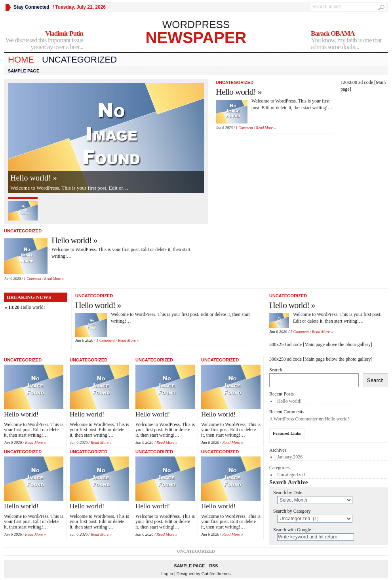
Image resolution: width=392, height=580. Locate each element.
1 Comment (32, 279)
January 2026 (290, 457)
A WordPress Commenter (293, 419)
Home (21, 60)
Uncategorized (79, 60)
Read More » (54, 279)
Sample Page (24, 71)
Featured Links (287, 433)
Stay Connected (31, 7)
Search (276, 370)
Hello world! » (34, 178)
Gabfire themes (216, 574)
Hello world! (33, 307)
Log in (167, 574)
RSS (213, 566)
